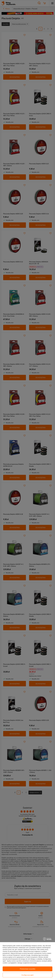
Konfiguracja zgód (27, 975)
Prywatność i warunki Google (22, 955)
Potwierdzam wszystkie (28, 969)
